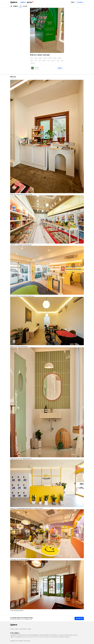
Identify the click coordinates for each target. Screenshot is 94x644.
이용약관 (17, 629)
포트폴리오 (16, 6)
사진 (20, 6)
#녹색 (40, 61)
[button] (82, 81)
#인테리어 (33, 63)
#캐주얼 (45, 58)
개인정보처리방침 (23, 629)
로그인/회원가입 (80, 2)
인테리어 (23, 2)
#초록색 (44, 61)
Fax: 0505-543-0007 (53, 635)
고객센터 (12, 629)
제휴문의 (73, 2)
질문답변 (30, 2)
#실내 (58, 61)
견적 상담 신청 (79, 618)
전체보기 (60, 68)
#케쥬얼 (59, 58)
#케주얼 (50, 58)
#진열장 (40, 58)
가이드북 (25, 6)
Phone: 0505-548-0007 (44, 635)
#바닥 (62, 61)
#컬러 (32, 61)
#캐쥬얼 (55, 58)
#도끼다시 (53, 61)
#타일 (48, 61)
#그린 (36, 61)
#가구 (32, 58)
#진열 (36, 58)
